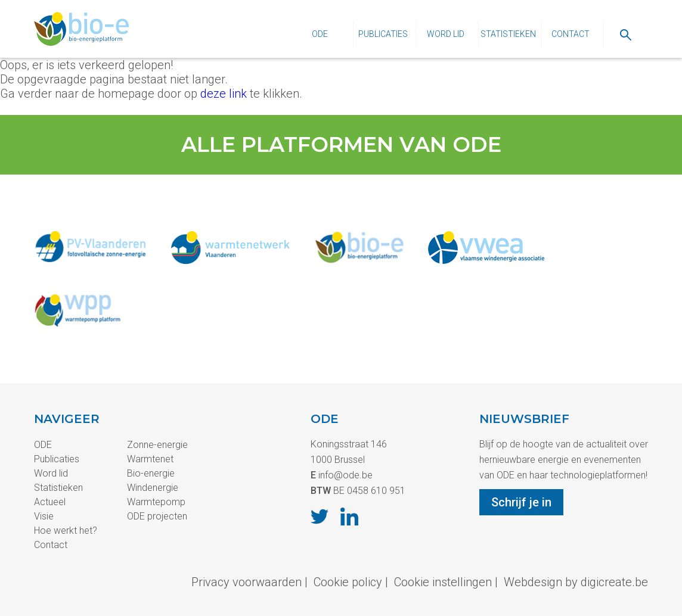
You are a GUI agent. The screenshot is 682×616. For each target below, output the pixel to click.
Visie (44, 516)
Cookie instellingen (443, 582)
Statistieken (508, 34)
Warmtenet (150, 459)
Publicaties (383, 34)
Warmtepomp (156, 502)
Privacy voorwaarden (247, 582)
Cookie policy (348, 582)
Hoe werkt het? (66, 531)
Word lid (446, 34)
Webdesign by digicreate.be (576, 582)
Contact (571, 34)
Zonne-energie (157, 445)
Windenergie (153, 488)
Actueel (50, 502)
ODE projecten (157, 516)
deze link (224, 94)
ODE (320, 34)
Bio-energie (151, 473)
